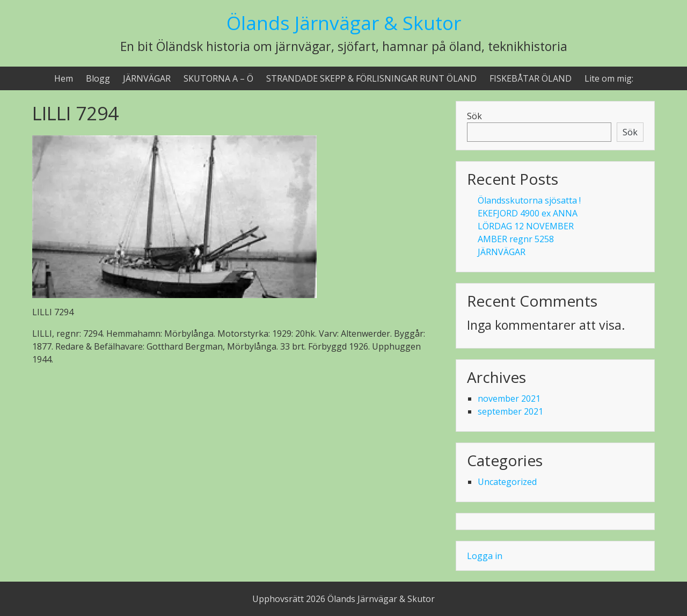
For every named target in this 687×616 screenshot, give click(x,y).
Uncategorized (507, 482)
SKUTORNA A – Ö (218, 78)
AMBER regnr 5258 (516, 239)
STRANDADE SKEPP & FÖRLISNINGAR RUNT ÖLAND (371, 78)
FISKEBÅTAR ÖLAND (531, 78)
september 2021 (510, 411)
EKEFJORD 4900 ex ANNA (528, 213)
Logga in (485, 556)
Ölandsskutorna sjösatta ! (529, 200)
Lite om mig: (609, 78)
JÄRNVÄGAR (147, 78)
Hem (64, 78)
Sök (474, 116)
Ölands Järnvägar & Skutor (344, 23)
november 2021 (509, 398)
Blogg (98, 78)
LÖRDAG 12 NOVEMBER (526, 226)
